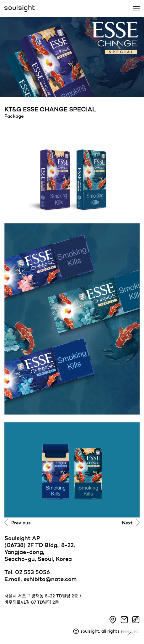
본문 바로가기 (0, 0)
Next (127, 523)
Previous (21, 523)
